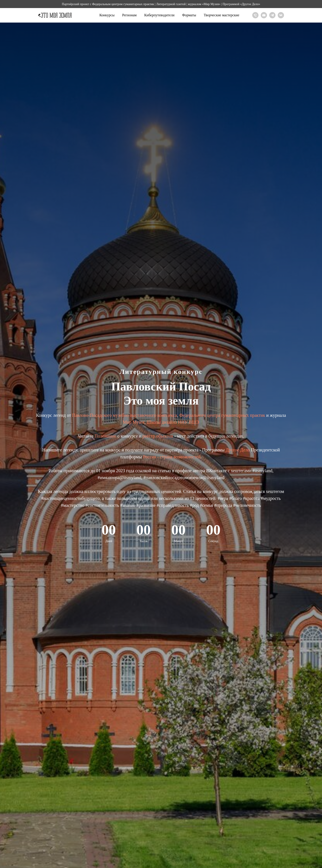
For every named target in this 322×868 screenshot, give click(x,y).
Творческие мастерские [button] (221, 15)
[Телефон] (255, 15)
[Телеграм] (272, 15)
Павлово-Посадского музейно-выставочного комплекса (125, 415)
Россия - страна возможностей (172, 457)
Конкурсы (107, 15)
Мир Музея (134, 422)
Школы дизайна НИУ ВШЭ (173, 422)
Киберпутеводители (159, 15)
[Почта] (264, 15)
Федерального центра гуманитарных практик (222, 415)
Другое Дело (238, 450)
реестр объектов (158, 436)
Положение (106, 436)
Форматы (189, 15)
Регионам (129, 15)
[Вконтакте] (281, 15)
